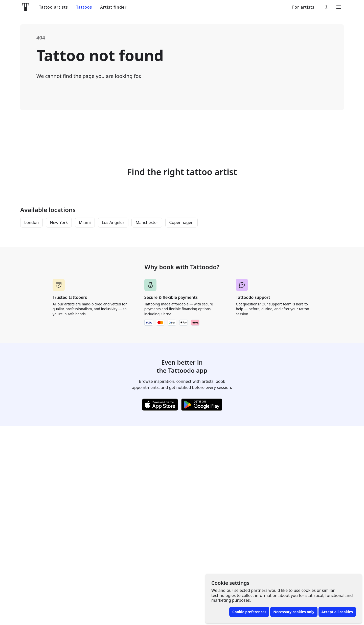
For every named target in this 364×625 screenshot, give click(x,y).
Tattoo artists (53, 7)
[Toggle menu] (339, 7)
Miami (85, 222)
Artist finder (113, 7)
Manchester (147, 222)
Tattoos (84, 7)
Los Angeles (113, 222)
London (31, 222)
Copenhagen (181, 222)
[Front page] (26, 7)
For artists (303, 7)
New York (59, 222)
